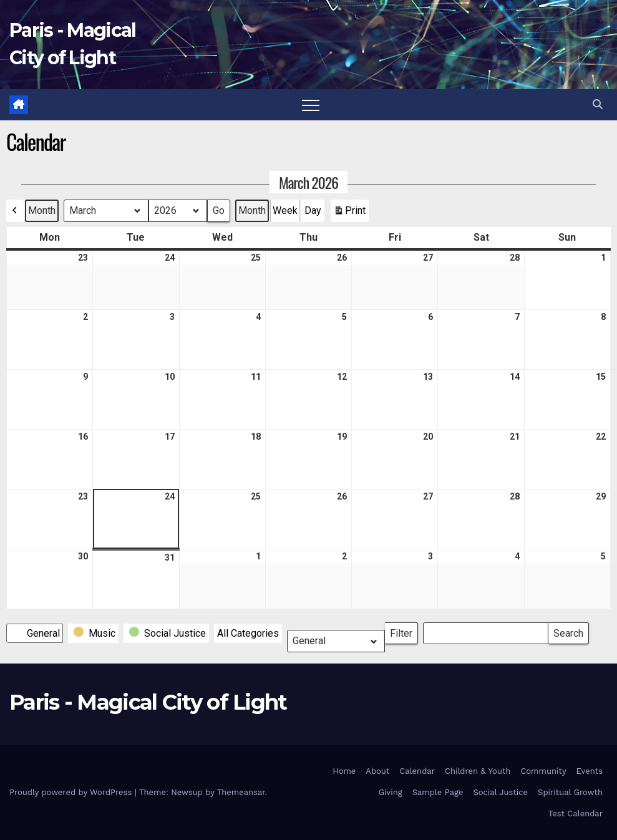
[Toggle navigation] (311, 105)
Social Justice (500, 792)
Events (590, 771)
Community (543, 771)
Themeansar (241, 792)
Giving (391, 792)
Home (344, 771)
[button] (598, 104)
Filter (404, 631)
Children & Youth (478, 771)
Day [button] (313, 210)
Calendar (417, 771)
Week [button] (285, 210)
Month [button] (42, 210)
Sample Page (438, 792)
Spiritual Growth (570, 792)
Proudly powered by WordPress (72, 792)
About (377, 771)
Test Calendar (576, 813)
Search (568, 631)
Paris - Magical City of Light (148, 702)
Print (349, 213)
